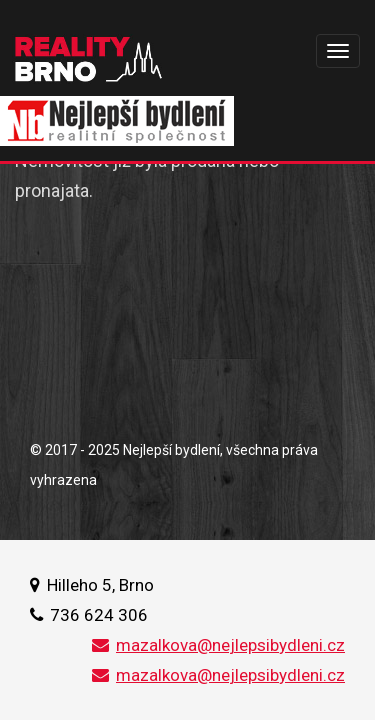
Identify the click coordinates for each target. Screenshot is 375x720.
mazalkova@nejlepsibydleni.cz (218, 645)
